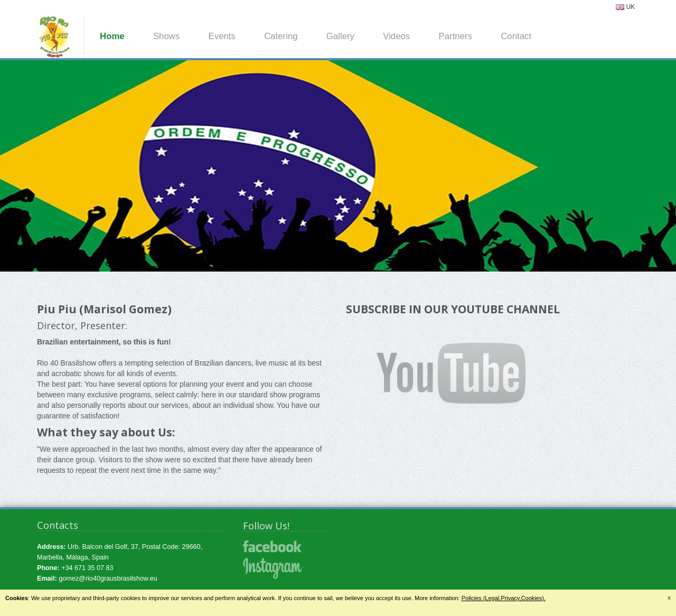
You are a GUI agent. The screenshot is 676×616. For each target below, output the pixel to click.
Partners (456, 36)
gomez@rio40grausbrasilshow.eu (108, 578)
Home (112, 36)
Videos (396, 36)
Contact (516, 36)
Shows (166, 36)
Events (222, 36)
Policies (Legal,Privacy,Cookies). (504, 598)
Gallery (340, 36)
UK (625, 7)
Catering (281, 36)
